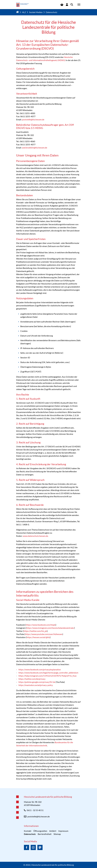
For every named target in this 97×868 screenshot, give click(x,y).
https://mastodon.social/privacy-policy (36, 685)
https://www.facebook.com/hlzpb (41, 625)
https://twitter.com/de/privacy (32, 679)
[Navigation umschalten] (79, 5)
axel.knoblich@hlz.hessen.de (35, 148)
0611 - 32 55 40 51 (35, 810)
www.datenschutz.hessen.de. (36, 536)
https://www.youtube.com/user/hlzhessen (44, 634)
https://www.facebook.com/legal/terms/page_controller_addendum (48, 673)
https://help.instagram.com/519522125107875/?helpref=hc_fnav (48, 676)
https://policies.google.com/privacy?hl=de (37, 682)
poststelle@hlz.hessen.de (33, 119)
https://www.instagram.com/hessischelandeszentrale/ (50, 628)
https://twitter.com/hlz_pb (35, 631)
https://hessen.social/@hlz (38, 637)
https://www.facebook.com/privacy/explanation (40, 669)
